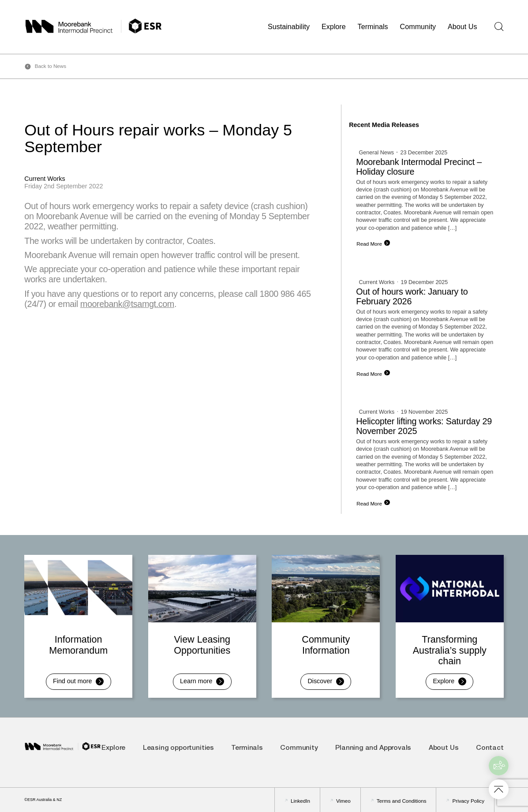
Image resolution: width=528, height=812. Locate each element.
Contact (490, 748)
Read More (369, 244)
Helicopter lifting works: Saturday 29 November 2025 (424, 426)
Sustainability (289, 26)
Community (418, 26)
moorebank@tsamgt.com (127, 304)
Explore (334, 26)
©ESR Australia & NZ (43, 800)
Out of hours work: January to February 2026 (412, 296)
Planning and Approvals (373, 748)
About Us (462, 26)
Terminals (373, 26)
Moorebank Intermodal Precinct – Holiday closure (419, 167)
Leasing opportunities (178, 748)
